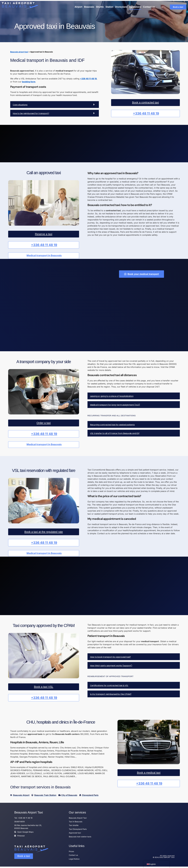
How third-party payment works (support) (111, 667)
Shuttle (100, 7)
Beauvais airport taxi (19, 52)
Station (109, 7)
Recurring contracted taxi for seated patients (112, 425)
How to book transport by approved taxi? (110, 658)
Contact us (149, 7)
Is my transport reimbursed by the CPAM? (111, 696)
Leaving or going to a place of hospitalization (112, 396)
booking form (29, 82)
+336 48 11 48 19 (88, 78)
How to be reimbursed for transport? (31, 113)
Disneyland (121, 7)
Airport (78, 7)
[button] (55, 104)
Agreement (135, 7)
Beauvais (89, 7)
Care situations (20, 105)
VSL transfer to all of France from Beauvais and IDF (115, 434)
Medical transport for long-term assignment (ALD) (115, 405)
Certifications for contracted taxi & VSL (109, 687)
